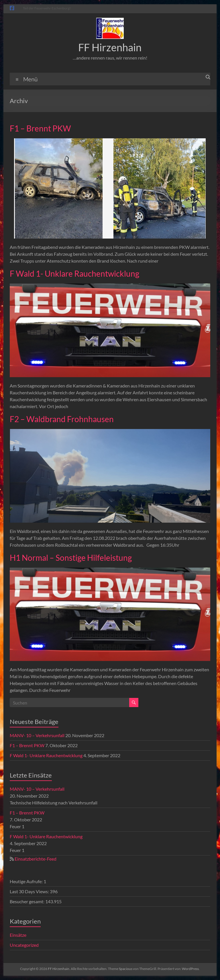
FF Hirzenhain (110, 47)
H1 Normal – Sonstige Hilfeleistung (71, 558)
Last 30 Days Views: (30, 891)
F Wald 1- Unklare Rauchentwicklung (74, 273)
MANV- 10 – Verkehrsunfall (37, 735)
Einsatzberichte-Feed (36, 859)
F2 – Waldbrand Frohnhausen (62, 419)
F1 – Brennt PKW (40, 128)
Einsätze (18, 935)
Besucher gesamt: (27, 901)
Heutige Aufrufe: (27, 881)
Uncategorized (24, 945)
